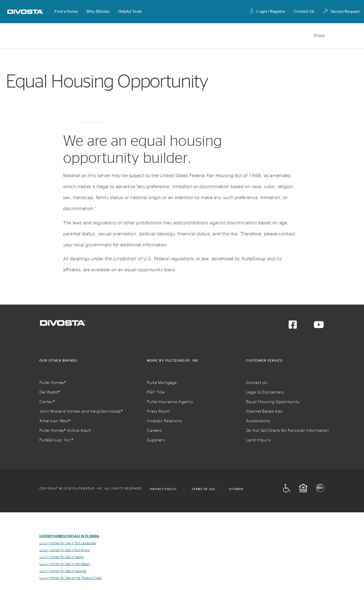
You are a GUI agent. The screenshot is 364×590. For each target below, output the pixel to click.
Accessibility (258, 421)
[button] (66, 12)
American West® (55, 421)
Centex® (47, 402)
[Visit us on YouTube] (319, 327)
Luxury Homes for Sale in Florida (69, 536)
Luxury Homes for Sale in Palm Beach (65, 564)
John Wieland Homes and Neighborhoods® (81, 411)
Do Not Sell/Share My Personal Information (287, 431)
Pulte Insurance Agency (170, 402)
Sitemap (236, 489)
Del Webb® (50, 392)
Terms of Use (203, 489)
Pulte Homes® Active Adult (65, 431)
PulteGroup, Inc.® (56, 440)
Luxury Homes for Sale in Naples (62, 557)
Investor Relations (164, 421)
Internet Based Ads (264, 411)
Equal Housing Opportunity (273, 402)
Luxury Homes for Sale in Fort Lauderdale (68, 543)
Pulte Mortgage (162, 383)
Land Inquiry (259, 440)
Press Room (158, 411)
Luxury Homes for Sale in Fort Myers (64, 550)
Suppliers (156, 440)
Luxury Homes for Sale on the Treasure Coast (70, 578)
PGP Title (156, 392)
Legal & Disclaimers (265, 392)
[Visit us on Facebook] (293, 327)
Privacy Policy (164, 489)
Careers (154, 431)
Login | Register (267, 12)
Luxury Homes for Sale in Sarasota (63, 571)
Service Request (341, 12)
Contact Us (304, 12)
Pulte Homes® (53, 383)
